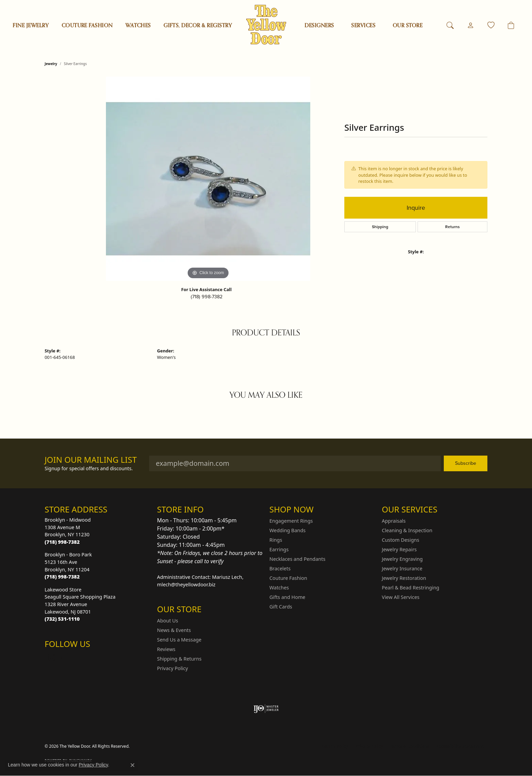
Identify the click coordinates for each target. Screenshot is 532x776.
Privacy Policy (173, 668)
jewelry (51, 64)
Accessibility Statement (460, 746)
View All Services (401, 597)
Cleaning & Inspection (407, 530)
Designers (319, 26)
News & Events (174, 630)
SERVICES (363, 26)
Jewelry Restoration (404, 578)
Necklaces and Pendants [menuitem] (297, 559)
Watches (138, 26)
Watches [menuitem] (279, 588)
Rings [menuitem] (276, 540)
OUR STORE (408, 26)
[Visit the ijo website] (266, 709)
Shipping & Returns (179, 659)
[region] (208, 179)
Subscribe (466, 463)
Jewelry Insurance (402, 568)
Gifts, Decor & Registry (198, 26)
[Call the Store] (62, 542)
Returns (452, 227)
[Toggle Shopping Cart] (511, 26)
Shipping (380, 227)
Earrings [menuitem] (279, 549)
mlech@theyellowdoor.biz (186, 584)
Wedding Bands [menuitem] (287, 530)
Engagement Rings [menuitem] (291, 521)
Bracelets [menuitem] (280, 568)
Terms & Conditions (410, 746)
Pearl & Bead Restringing (411, 588)
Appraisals (394, 521)
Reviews (166, 649)
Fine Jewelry (31, 26)
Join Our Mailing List (91, 460)
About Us (168, 621)
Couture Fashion (87, 26)
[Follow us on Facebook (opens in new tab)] (68, 658)
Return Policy (335, 746)
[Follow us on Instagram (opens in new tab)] (51, 658)
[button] (450, 26)
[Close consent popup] (132, 765)
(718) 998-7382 (207, 297)
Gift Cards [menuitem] (281, 607)
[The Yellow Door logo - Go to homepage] (266, 25)
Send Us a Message (179, 640)
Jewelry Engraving (402, 559)
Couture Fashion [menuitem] (288, 578)
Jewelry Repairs (399, 549)
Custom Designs (401, 540)
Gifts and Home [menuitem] (287, 597)
